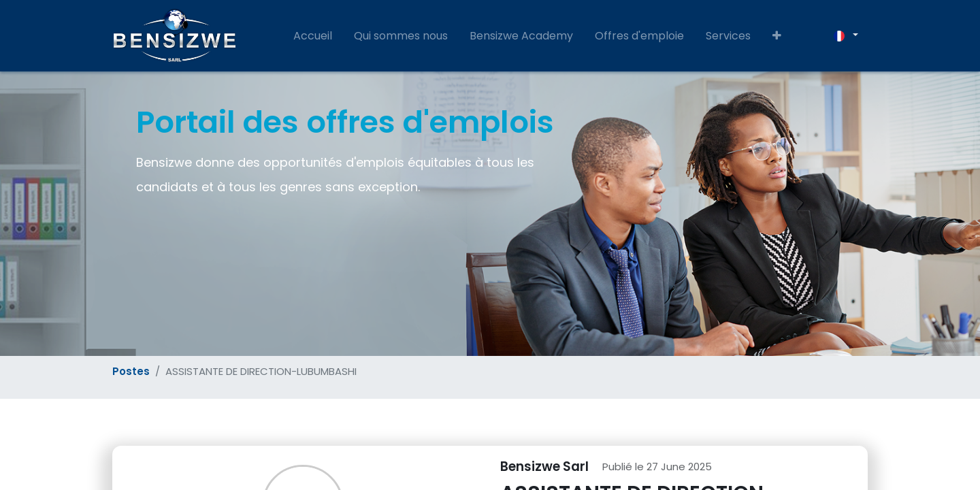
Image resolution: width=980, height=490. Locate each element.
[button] (777, 36)
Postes (131, 371)
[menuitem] (313, 36)
